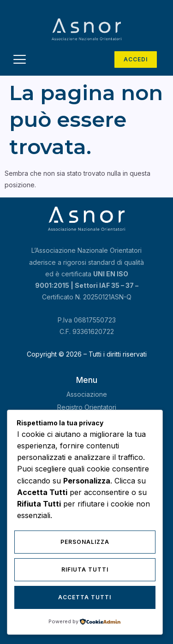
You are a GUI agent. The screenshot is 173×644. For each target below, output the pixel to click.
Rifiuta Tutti (85, 569)
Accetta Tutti (85, 597)
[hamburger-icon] (20, 61)
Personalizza (85, 542)
